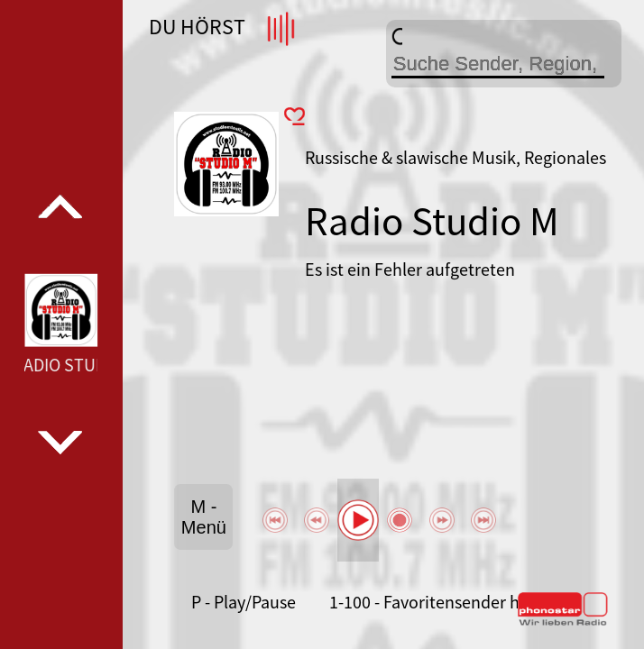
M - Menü (204, 517)
